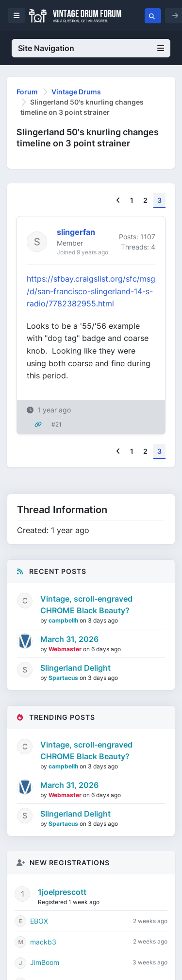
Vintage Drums (76, 92)
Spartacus (64, 678)
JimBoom (45, 962)
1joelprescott (62, 892)
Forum (27, 92)
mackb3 (43, 942)
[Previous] (118, 201)
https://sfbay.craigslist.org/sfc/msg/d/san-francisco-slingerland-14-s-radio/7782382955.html (91, 291)
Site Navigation (91, 48)
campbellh (64, 620)
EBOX (39, 921)
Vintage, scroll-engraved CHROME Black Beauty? (86, 605)
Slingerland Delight (75, 668)
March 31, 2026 (69, 639)
